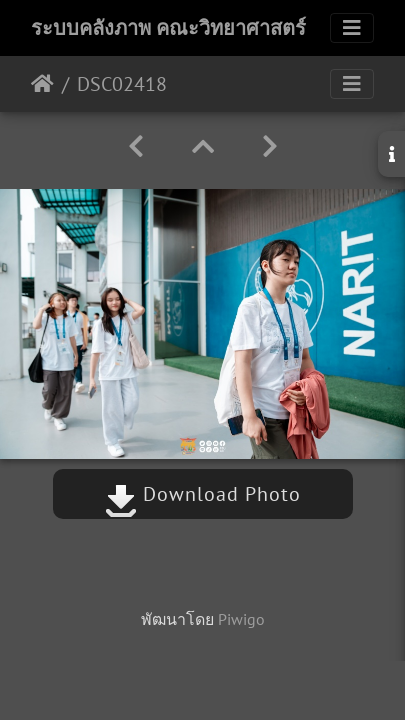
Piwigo (241, 619)
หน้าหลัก (42, 84)
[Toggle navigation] (352, 28)
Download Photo (203, 494)
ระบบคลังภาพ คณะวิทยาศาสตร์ (168, 28)
